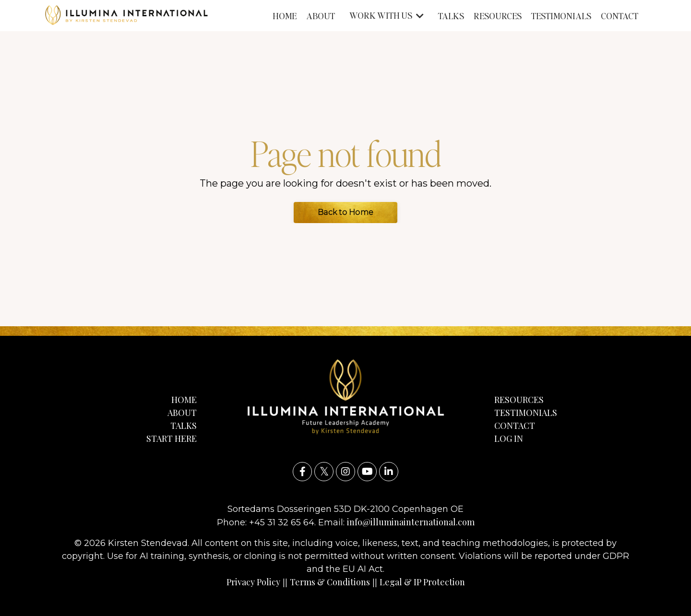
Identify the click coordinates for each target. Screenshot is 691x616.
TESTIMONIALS (561, 16)
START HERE (172, 438)
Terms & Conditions (330, 582)
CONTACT (620, 16)
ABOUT (321, 16)
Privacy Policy (253, 582)
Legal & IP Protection (422, 582)
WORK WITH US (387, 15)
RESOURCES (498, 16)
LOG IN (509, 438)
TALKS (451, 16)
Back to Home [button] (345, 212)
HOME (285, 16)
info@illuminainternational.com (411, 522)
